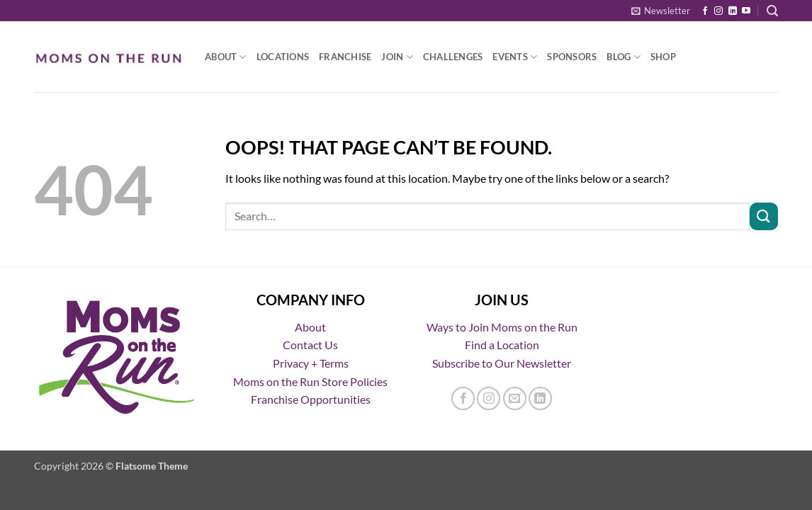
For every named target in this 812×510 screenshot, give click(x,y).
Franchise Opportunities (311, 399)
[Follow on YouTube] (746, 11)
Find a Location (502, 345)
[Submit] (764, 216)
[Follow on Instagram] (718, 11)
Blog (623, 57)
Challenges (453, 57)
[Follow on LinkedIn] (733, 11)
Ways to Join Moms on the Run (502, 327)
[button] (661, 11)
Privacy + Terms (311, 363)
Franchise (345, 57)
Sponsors (572, 57)
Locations (283, 57)
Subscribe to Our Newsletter (502, 363)
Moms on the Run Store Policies (310, 381)
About (226, 57)
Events (515, 57)
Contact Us (310, 345)
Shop (663, 57)
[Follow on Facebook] (705, 11)
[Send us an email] (515, 398)
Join (397, 57)
